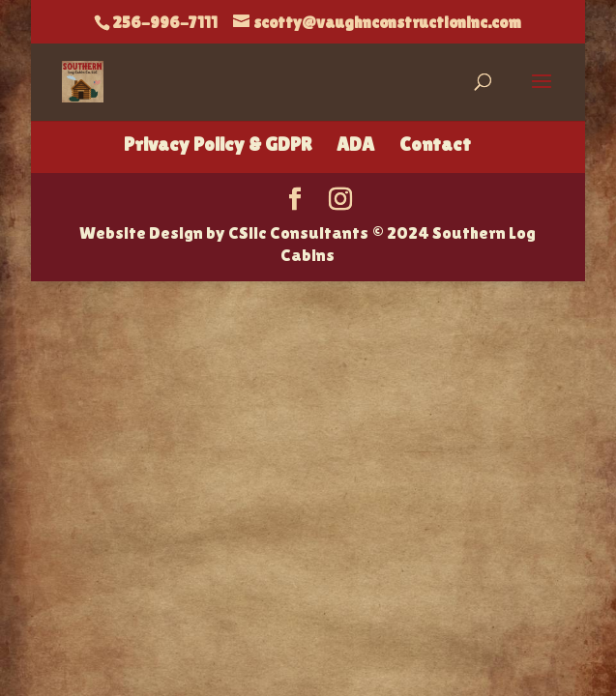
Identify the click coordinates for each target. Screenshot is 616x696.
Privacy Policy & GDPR (218, 144)
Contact (435, 144)
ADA (355, 144)
